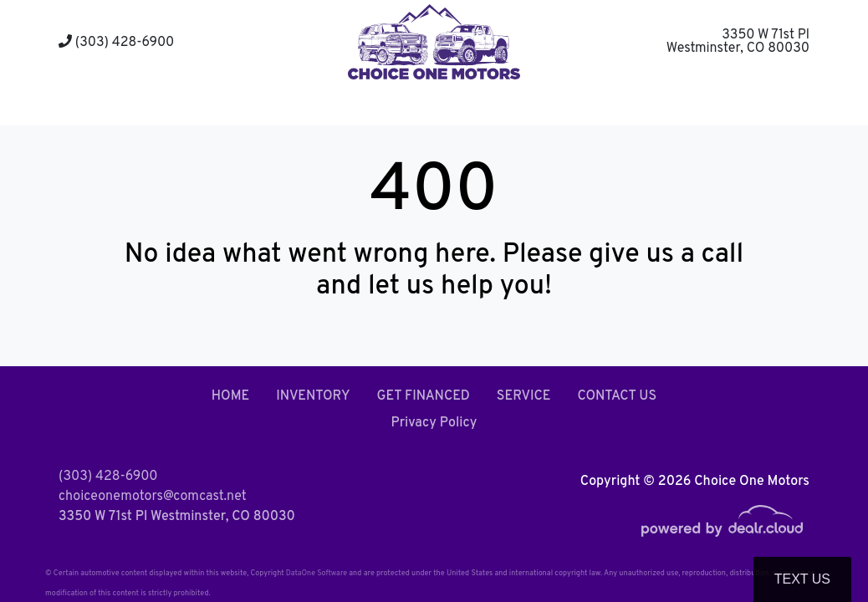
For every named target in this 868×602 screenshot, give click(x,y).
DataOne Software (317, 573)
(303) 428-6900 (116, 43)
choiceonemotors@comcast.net (153, 497)
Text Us (802, 579)
